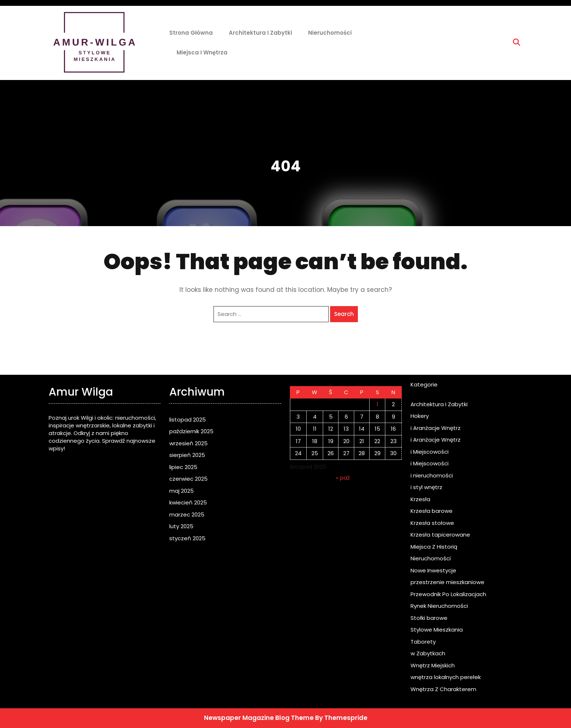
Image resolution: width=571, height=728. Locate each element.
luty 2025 (181, 526)
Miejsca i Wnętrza (202, 52)
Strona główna (191, 33)
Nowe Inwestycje (433, 570)
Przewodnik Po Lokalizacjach (448, 594)
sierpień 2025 (187, 455)
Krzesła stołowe (432, 523)
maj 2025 (181, 491)
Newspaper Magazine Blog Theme (259, 718)
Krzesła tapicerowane (440, 535)
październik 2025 (191, 431)
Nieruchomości (330, 33)
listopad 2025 (188, 420)
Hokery (420, 416)
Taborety (423, 642)
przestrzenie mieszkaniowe (447, 582)
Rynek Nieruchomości (439, 606)
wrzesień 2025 (188, 443)
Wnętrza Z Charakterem (443, 689)
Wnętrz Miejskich (433, 665)
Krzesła (420, 499)
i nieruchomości (432, 475)
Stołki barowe (429, 618)
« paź (343, 478)
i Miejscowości (430, 452)
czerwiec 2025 (188, 479)
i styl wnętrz (426, 487)
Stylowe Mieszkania (437, 630)
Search (344, 314)
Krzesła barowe (432, 511)
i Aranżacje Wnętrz (436, 428)
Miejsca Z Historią (434, 547)
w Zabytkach (428, 653)
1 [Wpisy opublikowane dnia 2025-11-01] (377, 404)
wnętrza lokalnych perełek (446, 677)
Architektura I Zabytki (260, 33)
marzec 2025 (187, 514)
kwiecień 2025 (188, 502)
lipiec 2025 (183, 467)
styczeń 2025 (187, 538)
